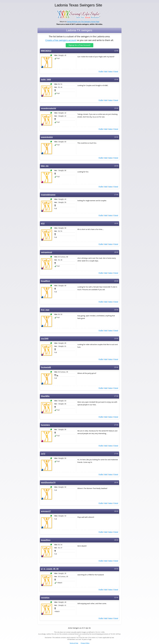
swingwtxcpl (46, 252)
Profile (101, 71)
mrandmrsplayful (48, 108)
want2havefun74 (48, 483)
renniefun (45, 598)
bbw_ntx (45, 166)
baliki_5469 (46, 80)
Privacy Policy (85, 643)
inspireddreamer (48, 195)
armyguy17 (46, 511)
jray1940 (45, 339)
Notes (110, 71)
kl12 (43, 223)
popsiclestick (47, 137)
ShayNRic (45, 396)
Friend (116, 71)
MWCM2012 (46, 51)
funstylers (45, 425)
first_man (45, 310)
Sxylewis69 (46, 367)
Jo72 (43, 454)
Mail (106, 71)
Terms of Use (74, 643)
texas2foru (46, 540)
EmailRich (45, 281)
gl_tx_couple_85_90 (50, 569)
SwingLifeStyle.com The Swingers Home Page (83, 22)
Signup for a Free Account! (80, 45)
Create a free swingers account (61, 40)
